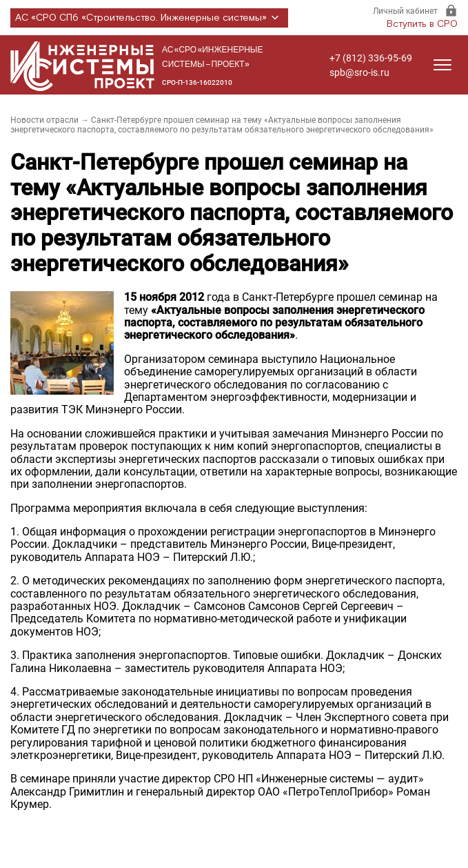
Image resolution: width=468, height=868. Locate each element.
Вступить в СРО (422, 24)
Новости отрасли (44, 120)
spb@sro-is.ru (359, 72)
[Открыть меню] (442, 65)
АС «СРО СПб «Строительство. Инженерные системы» (149, 18)
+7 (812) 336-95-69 (371, 58)
